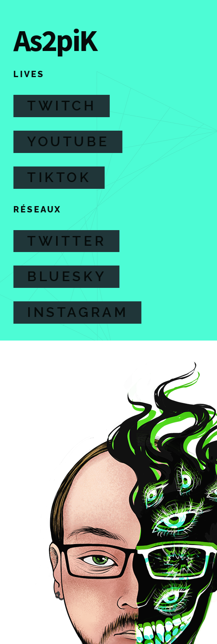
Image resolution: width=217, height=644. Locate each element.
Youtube (68, 141)
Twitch (61, 106)
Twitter (66, 241)
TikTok (59, 177)
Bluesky (66, 276)
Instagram (77, 312)
